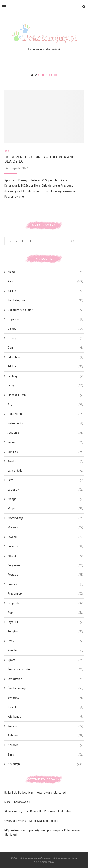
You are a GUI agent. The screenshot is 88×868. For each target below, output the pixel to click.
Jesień (45, 442)
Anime (45, 272)
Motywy (45, 527)
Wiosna (45, 726)
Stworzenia (45, 679)
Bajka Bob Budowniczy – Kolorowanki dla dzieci (35, 792)
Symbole (45, 698)
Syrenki (45, 707)
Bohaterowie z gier (45, 310)
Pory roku (45, 565)
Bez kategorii (45, 300)
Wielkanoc (45, 717)
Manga (45, 499)
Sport (45, 660)
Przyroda (45, 603)
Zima (45, 755)
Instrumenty (45, 423)
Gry (45, 405)
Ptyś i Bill (45, 622)
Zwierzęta (45, 764)
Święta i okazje (45, 688)
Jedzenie (45, 433)
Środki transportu (45, 669)
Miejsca (45, 509)
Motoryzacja (45, 518)
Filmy (45, 385)
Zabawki (45, 736)
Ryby (45, 641)
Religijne (45, 632)
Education (45, 357)
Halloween (45, 414)
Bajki (7, 151)
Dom (45, 348)
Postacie (45, 575)
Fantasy (45, 376)
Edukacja (45, 367)
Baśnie (45, 291)
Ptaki (45, 613)
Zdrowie (45, 745)
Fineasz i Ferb (45, 395)
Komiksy (45, 452)
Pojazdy (45, 546)
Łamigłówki (45, 471)
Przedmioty (45, 594)
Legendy (45, 490)
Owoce (45, 537)
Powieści (45, 584)
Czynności (45, 319)
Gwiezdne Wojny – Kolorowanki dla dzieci (32, 821)
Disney (45, 329)
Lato (45, 480)
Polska (45, 556)
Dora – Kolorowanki (17, 802)
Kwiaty (45, 461)
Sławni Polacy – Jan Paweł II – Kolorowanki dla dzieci (39, 811)
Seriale (45, 651)
